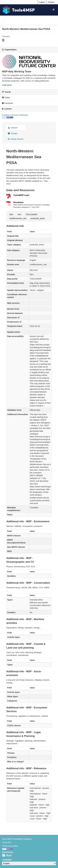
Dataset (13, 128)
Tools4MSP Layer (21, 195)
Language (7, 860)
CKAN (7, 855)
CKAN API (7, 842)
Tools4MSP (23, 10)
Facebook (7, 103)
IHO (19, 214)
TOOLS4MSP (31, 214)
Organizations (16, 18)
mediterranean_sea (18, 218)
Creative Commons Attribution (15, 115)
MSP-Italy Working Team (41, 18)
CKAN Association (10, 846)
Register (51, 2)
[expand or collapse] (54, 10)
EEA (11, 214)
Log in (42, 2)
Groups (13, 133)
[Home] (3, 18)
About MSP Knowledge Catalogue (17, 839)
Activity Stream (16, 139)
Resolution (18, 202)
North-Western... (15, 22)
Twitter (6, 98)
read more (7, 85)
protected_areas (38, 218)
